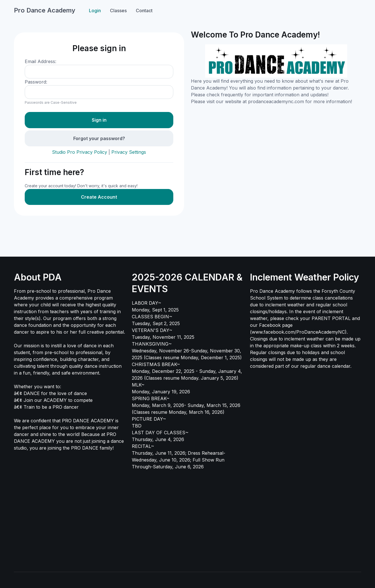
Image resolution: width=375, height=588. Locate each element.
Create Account (99, 197)
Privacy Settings (129, 152)
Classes (118, 11)
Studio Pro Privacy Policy (80, 152)
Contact (144, 11)
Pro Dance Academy (45, 10)
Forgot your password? (99, 138)
